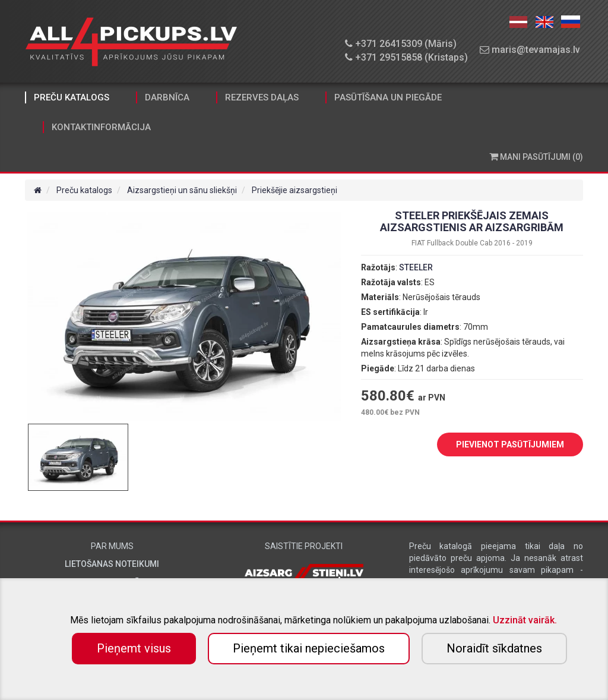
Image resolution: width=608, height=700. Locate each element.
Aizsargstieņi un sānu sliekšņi (182, 190)
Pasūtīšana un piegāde (388, 97)
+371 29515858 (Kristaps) (406, 57)
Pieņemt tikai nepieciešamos (309, 648)
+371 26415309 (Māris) (401, 44)
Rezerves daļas (262, 97)
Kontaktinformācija (101, 127)
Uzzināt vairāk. (525, 620)
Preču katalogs (72, 97)
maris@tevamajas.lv (530, 50)
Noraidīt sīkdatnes (494, 648)
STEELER (416, 267)
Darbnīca (167, 97)
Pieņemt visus (134, 648)
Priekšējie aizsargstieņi (294, 190)
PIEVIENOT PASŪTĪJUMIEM (501, 445)
